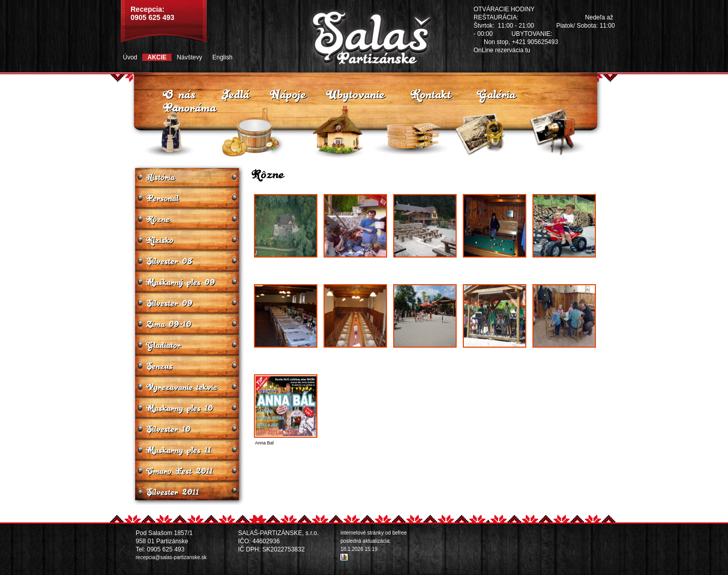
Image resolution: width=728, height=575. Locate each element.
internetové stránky (362, 533)
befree (399, 533)
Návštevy (189, 57)
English (222, 57)
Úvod (130, 57)
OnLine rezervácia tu (502, 50)
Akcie (157, 57)
